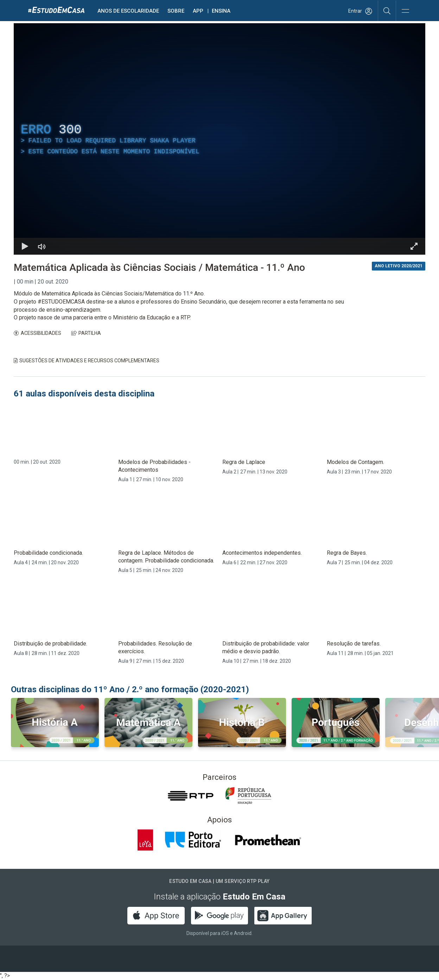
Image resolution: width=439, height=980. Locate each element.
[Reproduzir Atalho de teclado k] (25, 246)
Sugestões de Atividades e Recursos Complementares (87, 361)
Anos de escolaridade (128, 11)
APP (198, 11)
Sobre (176, 11)
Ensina (221, 11)
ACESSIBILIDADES (37, 333)
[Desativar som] (42, 246)
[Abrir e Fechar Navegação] (405, 11)
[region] (220, 139)
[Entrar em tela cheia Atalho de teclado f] (414, 246)
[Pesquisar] (387, 11)
